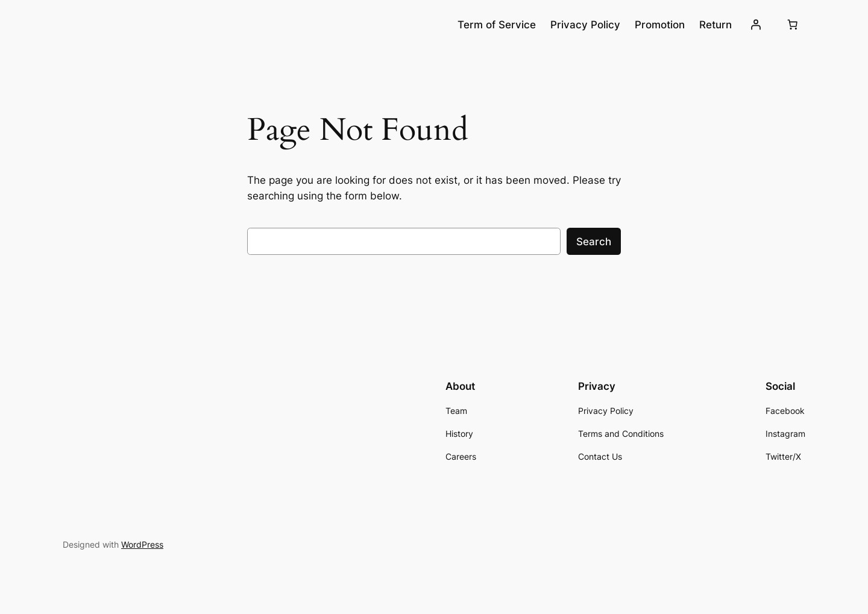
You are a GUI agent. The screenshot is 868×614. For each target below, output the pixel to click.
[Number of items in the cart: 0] (793, 25)
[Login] (756, 25)
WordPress (142, 544)
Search (594, 242)
